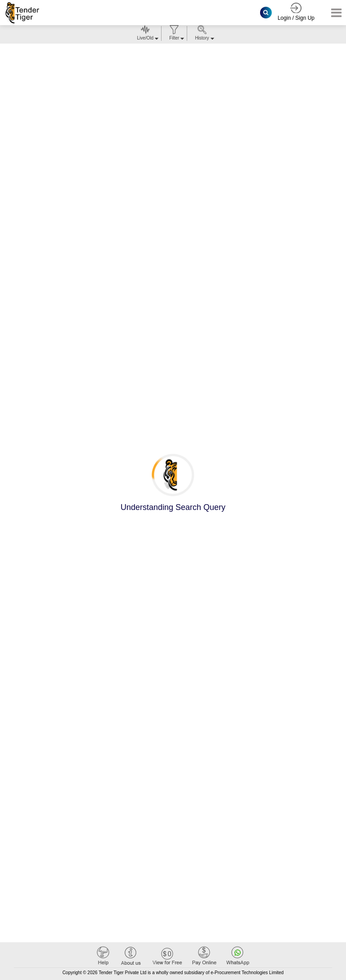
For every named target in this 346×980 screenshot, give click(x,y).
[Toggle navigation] (334, 13)
